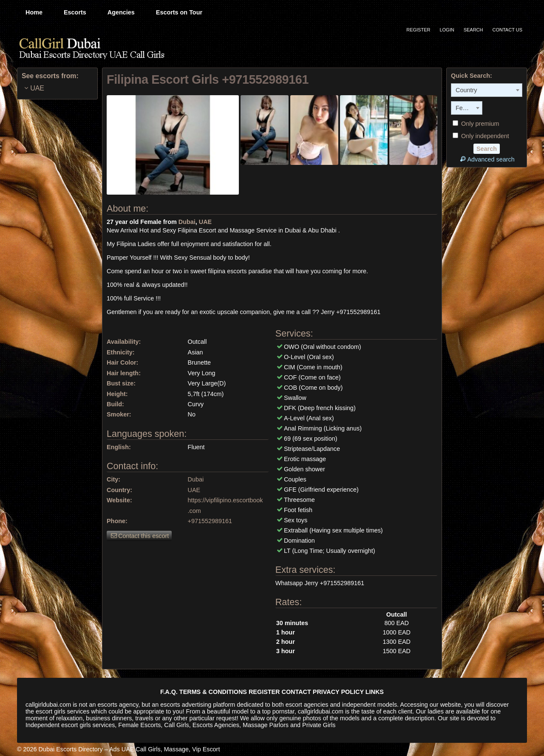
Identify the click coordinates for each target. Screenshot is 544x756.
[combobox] (487, 90)
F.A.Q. (169, 692)
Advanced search (486, 159)
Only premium (476, 124)
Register (418, 30)
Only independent (481, 136)
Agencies (121, 12)
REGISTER (264, 692)
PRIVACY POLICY (338, 692)
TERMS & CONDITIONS (213, 692)
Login (447, 30)
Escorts (75, 12)
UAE (205, 222)
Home (34, 12)
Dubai (187, 222)
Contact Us (508, 30)
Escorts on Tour (179, 12)
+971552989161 (210, 521)
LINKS (375, 692)
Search (473, 30)
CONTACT (296, 692)
